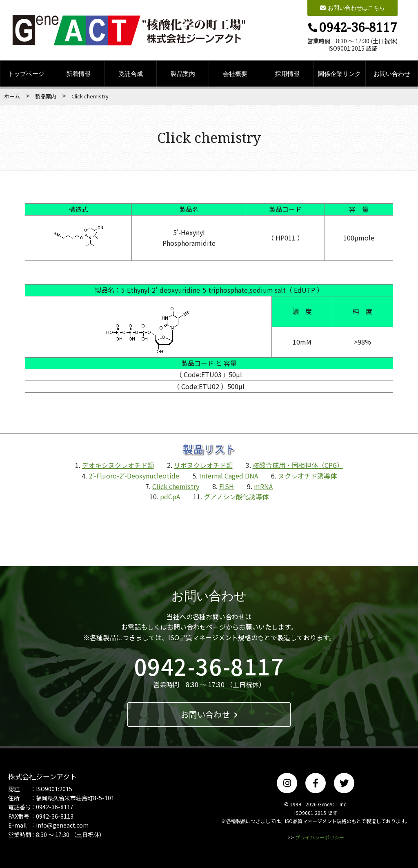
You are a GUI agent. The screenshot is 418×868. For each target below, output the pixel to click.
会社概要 (235, 73)
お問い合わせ (392, 73)
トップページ (26, 73)
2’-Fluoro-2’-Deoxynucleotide (134, 476)
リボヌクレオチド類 (203, 465)
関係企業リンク (339, 73)
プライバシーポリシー (320, 837)
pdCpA (170, 496)
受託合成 (131, 73)
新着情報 (78, 73)
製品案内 (183, 73)
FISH (227, 486)
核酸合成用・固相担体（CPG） (298, 465)
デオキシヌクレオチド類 (118, 465)
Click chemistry (176, 486)
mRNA (263, 486)
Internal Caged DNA (229, 476)
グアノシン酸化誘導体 (236, 496)
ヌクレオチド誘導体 (307, 476)
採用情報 (287, 73)
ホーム (12, 96)
